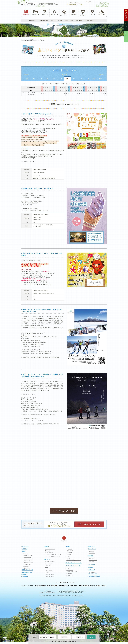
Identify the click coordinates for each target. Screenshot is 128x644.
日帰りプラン (92, 553)
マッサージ (70, 549)
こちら (51, 352)
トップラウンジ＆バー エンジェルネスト (53, 555)
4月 (47, 79)
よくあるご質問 (92, 572)
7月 (67, 79)
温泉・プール (54, 12)
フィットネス (69, 553)
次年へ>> (101, 74)
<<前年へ (26, 74)
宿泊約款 (24, 574)
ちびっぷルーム (27, 566)
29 (101, 87)
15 (71, 87)
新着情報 (91, 568)
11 (62, 87)
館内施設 (74, 12)
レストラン (45, 12)
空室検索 (91, 637)
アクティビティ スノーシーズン (73, 566)
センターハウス (70, 576)
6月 (61, 79)
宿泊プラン (26, 12)
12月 (101, 79)
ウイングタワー (26, 553)
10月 (87, 79)
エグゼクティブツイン (28, 561)
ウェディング (102, 12)
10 (60, 87)
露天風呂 (47, 567)
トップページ (25, 547)
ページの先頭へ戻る (64, 539)
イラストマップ (49, 563)
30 (103, 87)
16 (73, 87)
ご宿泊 (24, 551)
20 (82, 87)
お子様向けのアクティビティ (72, 572)
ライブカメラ (27, 568)
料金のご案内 (69, 574)
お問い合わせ (92, 570)
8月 (74, 79)
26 (95, 87)
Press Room (25, 577)
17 (75, 87)
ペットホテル (69, 555)
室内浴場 (48, 573)
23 (88, 87)
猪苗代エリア (92, 558)
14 (69, 87)
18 (77, 87)
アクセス (92, 12)
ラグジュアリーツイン (28, 559)
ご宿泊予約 (25, 549)
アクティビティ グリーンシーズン (74, 563)
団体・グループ (92, 549)
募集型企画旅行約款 (27, 572)
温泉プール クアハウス (50, 561)
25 (92, 87)
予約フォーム (40, 420)
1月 (27, 79)
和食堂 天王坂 (48, 551)
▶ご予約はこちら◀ (28, 162)
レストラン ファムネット (50, 549)
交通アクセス (92, 565)
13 (67, 87)
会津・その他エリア (93, 560)
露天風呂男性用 (49, 569)
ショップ (68, 558)
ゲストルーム (36, 12)
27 (97, 87)
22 (86, 87)
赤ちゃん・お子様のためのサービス (74, 560)
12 (64, 87)
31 (105, 87)
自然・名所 (92, 562)
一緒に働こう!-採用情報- (94, 576)
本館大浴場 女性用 (50, 576)
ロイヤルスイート (28, 564)
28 (99, 87)
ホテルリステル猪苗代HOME (29, 40)
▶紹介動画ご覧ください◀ (28, 394)
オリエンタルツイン (28, 555)
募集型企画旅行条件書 (27, 570)
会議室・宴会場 (70, 551)
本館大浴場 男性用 (50, 574)
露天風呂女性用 (49, 571)
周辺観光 (91, 556)
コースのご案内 (70, 570)
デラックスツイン (28, 557)
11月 (94, 79)
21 (84, 87)
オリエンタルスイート (28, 563)
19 (79, 87)
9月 (81, 79)
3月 (41, 79)
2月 (34, 79)
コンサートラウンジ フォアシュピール (52, 556)
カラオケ (68, 556)
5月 (54, 79)
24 (90, 87)
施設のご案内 (48, 565)
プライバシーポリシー (94, 574)
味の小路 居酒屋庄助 (49, 553)
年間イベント (92, 547)
